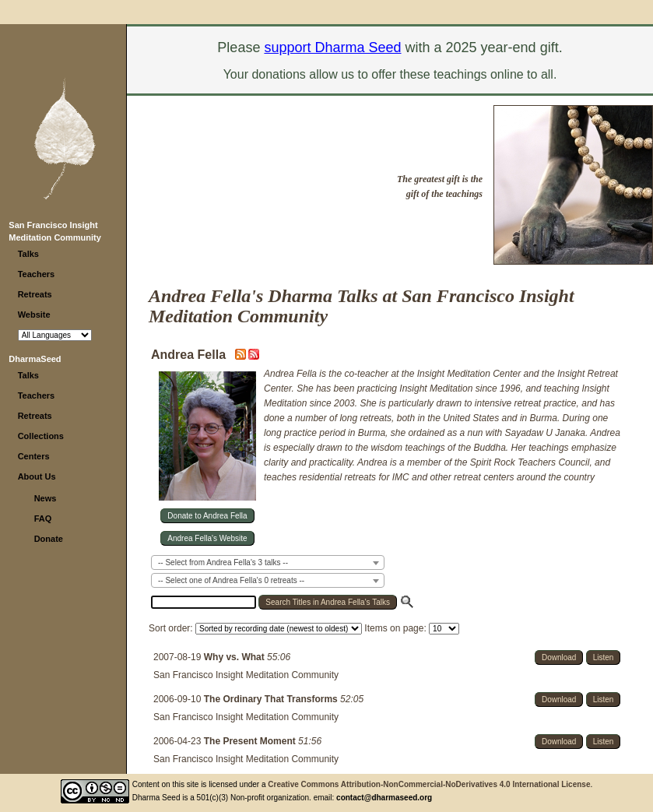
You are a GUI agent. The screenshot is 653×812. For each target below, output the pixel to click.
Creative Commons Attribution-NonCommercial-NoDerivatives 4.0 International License (429, 784)
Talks (28, 254)
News (46, 498)
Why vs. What (235, 657)
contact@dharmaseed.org (384, 798)
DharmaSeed (35, 359)
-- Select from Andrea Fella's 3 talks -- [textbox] (223, 562)
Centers (34, 456)
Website (34, 315)
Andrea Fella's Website (207, 538)
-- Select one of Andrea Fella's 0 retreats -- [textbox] (231, 580)
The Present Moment (251, 741)
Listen (604, 657)
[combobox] (268, 562)
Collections (41, 436)
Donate (49, 539)
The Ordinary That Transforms (272, 699)
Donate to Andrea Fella (207, 516)
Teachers (37, 274)
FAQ (43, 518)
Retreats (35, 294)
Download (559, 657)
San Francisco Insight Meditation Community (246, 675)
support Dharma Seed (332, 47)
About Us (37, 476)
